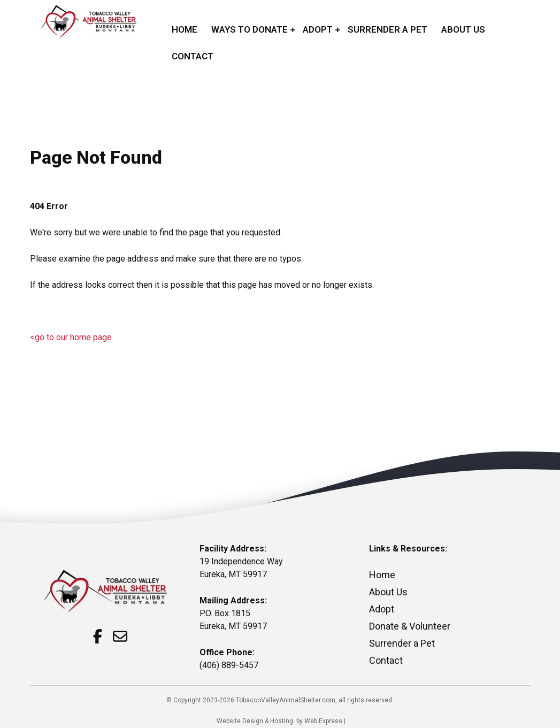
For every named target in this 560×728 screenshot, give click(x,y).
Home (382, 575)
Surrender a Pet (402, 643)
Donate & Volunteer (410, 626)
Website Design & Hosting (255, 721)
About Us (388, 592)
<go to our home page (71, 337)
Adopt (382, 609)
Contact (386, 660)
